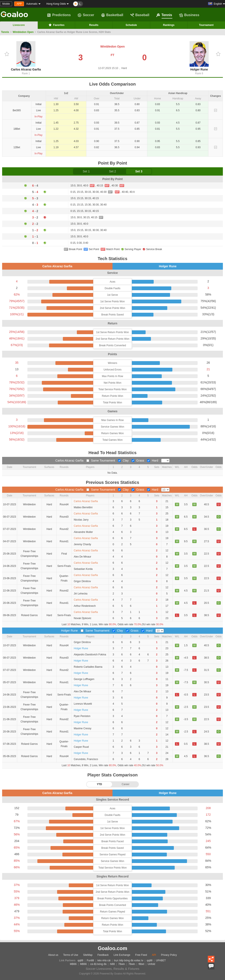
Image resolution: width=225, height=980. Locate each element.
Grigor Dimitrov (82, 581)
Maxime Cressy (83, 728)
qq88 (81, 960)
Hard (153, 460)
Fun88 (90, 960)
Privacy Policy (169, 955)
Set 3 (139, 171)
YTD (99, 784)
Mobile (6, 4)
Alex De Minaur (83, 557)
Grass (138, 460)
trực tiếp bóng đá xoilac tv (129, 960)
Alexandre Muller (83, 532)
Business (189, 15)
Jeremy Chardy (82, 544)
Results (94, 25)
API (154, 955)
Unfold (151, 964)
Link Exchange (122, 955)
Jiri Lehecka (81, 594)
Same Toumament (101, 460)
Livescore (19, 25)
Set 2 (113, 171)
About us (53, 955)
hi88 (112, 964)
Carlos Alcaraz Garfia (26, 56)
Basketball (112, 15)
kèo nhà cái (104, 960)
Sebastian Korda (83, 569)
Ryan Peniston (82, 716)
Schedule (131, 25)
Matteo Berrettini (83, 507)
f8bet (141, 964)
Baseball (140, 15)
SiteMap (88, 955)
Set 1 (86, 171)
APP (19, 4)
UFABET (161, 960)
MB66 (73, 964)
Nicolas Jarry (81, 520)
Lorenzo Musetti (83, 704)
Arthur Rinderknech (85, 606)
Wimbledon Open (23, 32)
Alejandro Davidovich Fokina (90, 655)
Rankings (169, 25)
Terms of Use (71, 955)
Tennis (164, 15)
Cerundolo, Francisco (86, 759)
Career (126, 784)
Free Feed (141, 955)
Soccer (86, 15)
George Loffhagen (84, 679)
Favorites (56, 25)
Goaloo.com (113, 948)
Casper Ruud (81, 747)
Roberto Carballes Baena (88, 667)
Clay (124, 460)
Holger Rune (199, 56)
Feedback (103, 955)
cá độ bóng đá (98, 964)
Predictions (59, 15)
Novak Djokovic (83, 618)
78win (122, 964)
